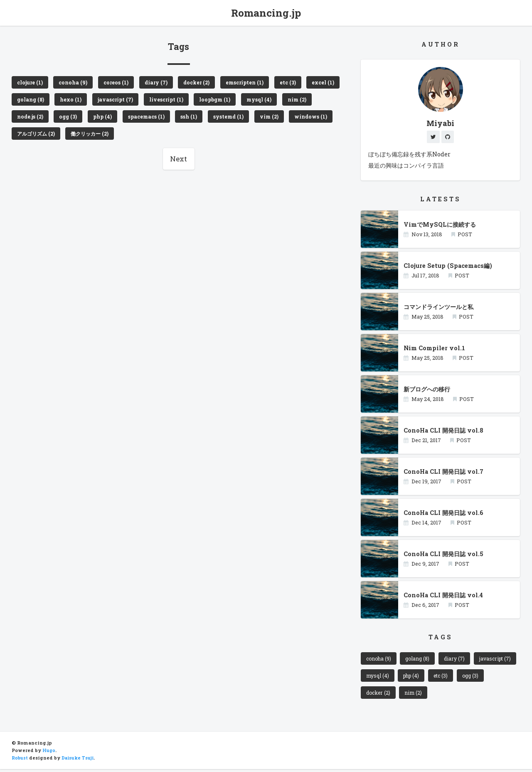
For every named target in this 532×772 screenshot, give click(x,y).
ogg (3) (107, 118)
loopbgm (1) (264, 101)
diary (458, 660)
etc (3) (299, 83)
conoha (379, 660)
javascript (382, 677)
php (460, 677)
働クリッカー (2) (146, 136)
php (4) (142, 118)
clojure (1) (31, 83)
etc (490, 677)
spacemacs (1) (187, 118)
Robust (20, 761)
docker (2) (204, 83)
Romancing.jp (266, 13)
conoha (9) (76, 83)
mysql (425, 677)
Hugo (49, 753)
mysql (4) (310, 101)
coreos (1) (120, 83)
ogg (374, 695)
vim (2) (314, 118)
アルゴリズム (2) (89, 136)
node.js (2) (67, 118)
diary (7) (161, 83)
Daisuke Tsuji (79, 761)
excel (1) (29, 101)
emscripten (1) (254, 83)
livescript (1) (213, 101)
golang (420, 660)
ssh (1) (231, 118)
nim (447, 695)
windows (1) (35, 136)
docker (410, 695)
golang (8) (72, 101)
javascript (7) (160, 101)
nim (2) (27, 118)
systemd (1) (272, 118)
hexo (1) (114, 101)
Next (179, 162)
